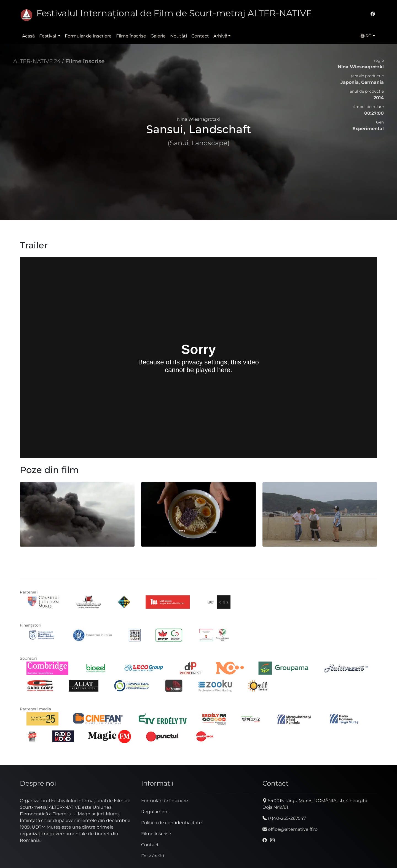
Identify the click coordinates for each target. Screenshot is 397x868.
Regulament (155, 812)
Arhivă (220, 36)
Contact (200, 36)
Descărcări (153, 856)
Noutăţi (179, 36)
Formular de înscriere (88, 36)
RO (366, 36)
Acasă (28, 36)
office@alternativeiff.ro (290, 829)
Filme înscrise (131, 36)
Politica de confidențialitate (171, 823)
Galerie (158, 36)
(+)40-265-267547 (284, 818)
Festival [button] (48, 36)
